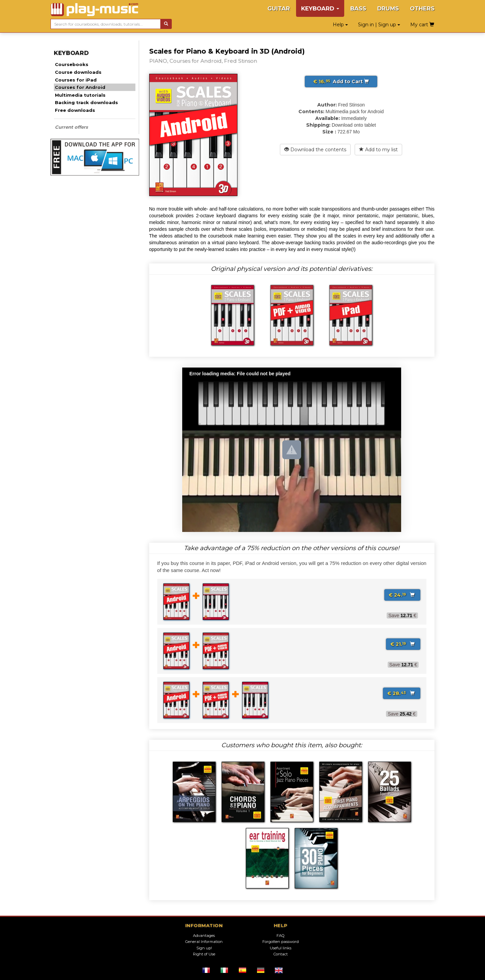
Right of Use (204, 954)
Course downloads (78, 72)
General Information (204, 942)
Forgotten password (281, 942)
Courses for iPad (76, 80)
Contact (281, 954)
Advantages (204, 936)
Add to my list (378, 150)
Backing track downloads (86, 102)
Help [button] (340, 25)
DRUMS (388, 8)
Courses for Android (80, 87)
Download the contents (315, 150)
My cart (422, 25)
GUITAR (279, 8)
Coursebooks (72, 64)
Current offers (71, 127)
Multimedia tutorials (80, 95)
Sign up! (204, 948)
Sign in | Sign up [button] (379, 25)
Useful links (281, 948)
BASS (358, 8)
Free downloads (75, 110)
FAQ (281, 936)
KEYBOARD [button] (320, 8)
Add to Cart (341, 82)
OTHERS (422, 8)
